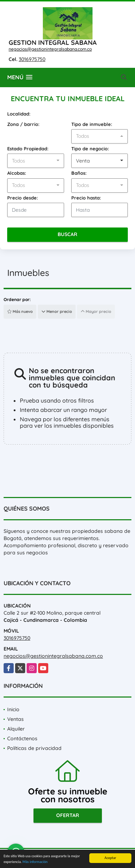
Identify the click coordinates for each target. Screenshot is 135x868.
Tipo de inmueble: (92, 124)
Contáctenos (22, 738)
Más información (35, 862)
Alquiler (16, 729)
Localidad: (19, 114)
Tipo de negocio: (90, 149)
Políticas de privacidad (34, 748)
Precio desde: (23, 198)
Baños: (79, 173)
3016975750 (32, 59)
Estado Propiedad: (28, 149)
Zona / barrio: (23, 124)
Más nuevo (20, 311)
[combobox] (100, 136)
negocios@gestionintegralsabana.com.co (50, 49)
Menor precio (57, 311)
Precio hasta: (86, 198)
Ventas (15, 719)
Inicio (13, 709)
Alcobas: (17, 173)
